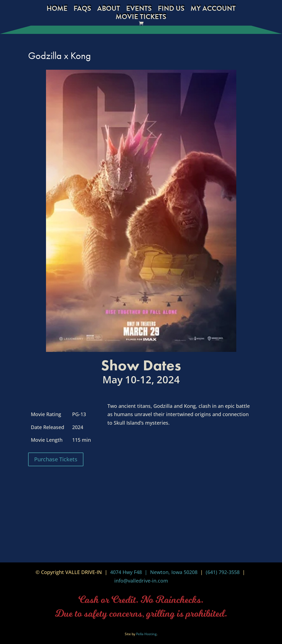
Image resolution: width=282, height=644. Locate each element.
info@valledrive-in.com (141, 581)
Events (139, 10)
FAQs (82, 10)
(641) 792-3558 (223, 572)
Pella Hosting (146, 634)
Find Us (171, 10)
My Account (213, 10)
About (109, 10)
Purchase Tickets (56, 459)
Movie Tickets (141, 18)
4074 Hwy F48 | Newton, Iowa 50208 (154, 572)
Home (57, 10)
